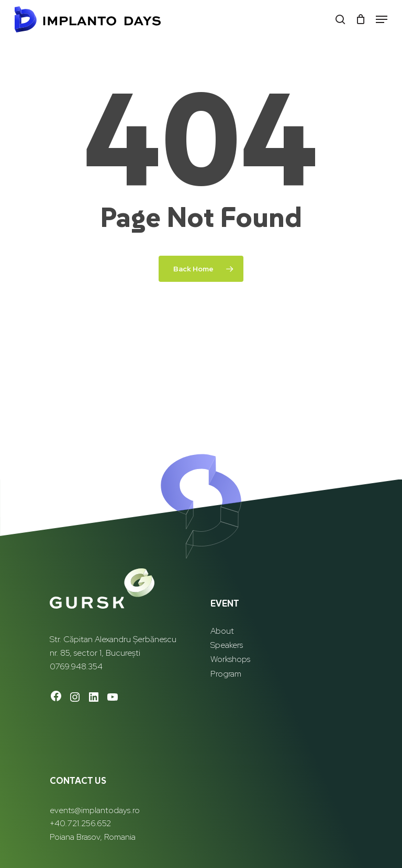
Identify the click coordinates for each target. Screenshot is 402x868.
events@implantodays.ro (95, 810)
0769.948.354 (76, 666)
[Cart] (360, 19)
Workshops (230, 659)
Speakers (227, 645)
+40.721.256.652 (80, 823)
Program (226, 674)
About (222, 631)
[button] (382, 19)
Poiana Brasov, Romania (93, 837)
